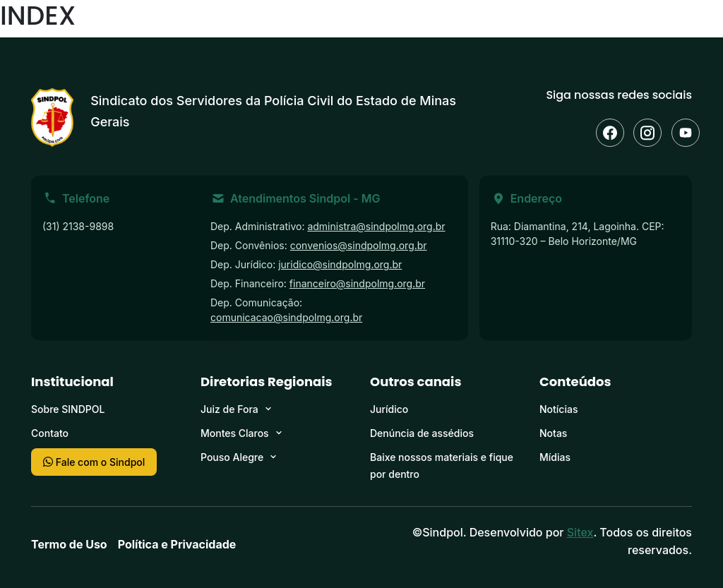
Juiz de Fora (229, 409)
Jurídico (389, 409)
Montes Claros (235, 433)
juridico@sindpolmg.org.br (340, 264)
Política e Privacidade (177, 544)
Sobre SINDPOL (68, 409)
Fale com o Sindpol (94, 462)
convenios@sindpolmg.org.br (359, 245)
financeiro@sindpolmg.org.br (357, 283)
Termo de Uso (69, 544)
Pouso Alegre (232, 457)
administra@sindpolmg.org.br (376, 226)
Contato (50, 433)
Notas (553, 433)
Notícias (558, 409)
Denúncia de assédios (422, 433)
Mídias (555, 457)
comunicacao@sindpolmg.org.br (286, 317)
